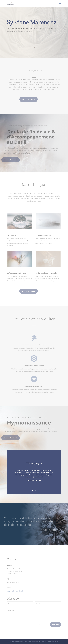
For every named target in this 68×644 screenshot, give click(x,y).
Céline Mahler (53, 642)
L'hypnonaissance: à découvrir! (34, 386)
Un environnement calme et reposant (34, 345)
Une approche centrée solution (34, 366)
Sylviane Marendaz (17, 642)
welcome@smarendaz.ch (15, 591)
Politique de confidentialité (32, 642)
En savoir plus (14, 38)
